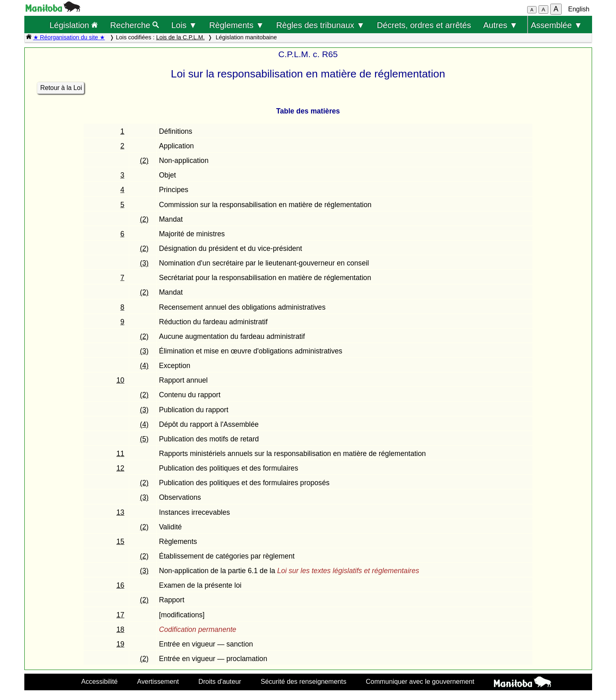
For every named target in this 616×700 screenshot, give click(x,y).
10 (120, 380)
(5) (144, 439)
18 (120, 629)
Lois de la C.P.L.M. (180, 37)
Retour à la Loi (61, 88)
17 (120, 615)
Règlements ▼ (237, 25)
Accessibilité (99, 681)
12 (120, 468)
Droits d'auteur (220, 681)
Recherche (135, 25)
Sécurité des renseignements (304, 681)
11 (120, 454)
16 (120, 585)
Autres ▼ (500, 25)
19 (120, 644)
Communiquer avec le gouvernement (420, 681)
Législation (74, 25)
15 (120, 542)
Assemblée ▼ (557, 25)
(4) (144, 366)
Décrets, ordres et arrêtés (424, 25)
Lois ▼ (184, 25)
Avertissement (158, 681)
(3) (144, 263)
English (579, 9)
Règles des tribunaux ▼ (320, 25)
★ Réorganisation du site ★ (69, 37)
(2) (144, 161)
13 (120, 512)
